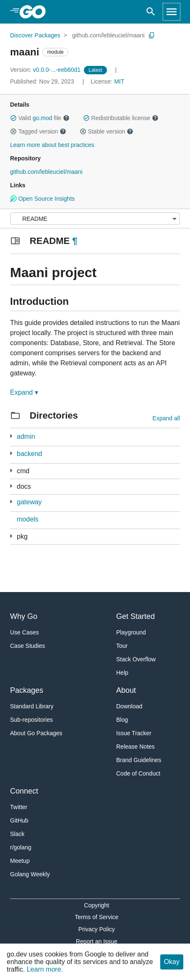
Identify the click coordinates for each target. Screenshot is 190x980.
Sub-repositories (31, 720)
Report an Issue (97, 941)
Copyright (96, 905)
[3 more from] (11, 436)
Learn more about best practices (52, 145)
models (28, 519)
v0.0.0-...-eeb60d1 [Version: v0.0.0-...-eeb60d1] (46, 70)
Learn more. (45, 969)
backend (30, 454)
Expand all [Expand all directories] (166, 418)
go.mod (43, 118)
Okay (172, 962)
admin (26, 436)
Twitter (19, 807)
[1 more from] (11, 486)
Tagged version (38, 131)
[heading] (35, 12)
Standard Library (32, 706)
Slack (17, 834)
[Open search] (151, 12)
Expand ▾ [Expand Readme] (24, 392)
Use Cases (24, 632)
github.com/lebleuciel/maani (108, 35)
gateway (29, 502)
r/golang (21, 847)
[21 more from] (11, 536)
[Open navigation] (172, 12)
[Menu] (95, 219)
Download (129, 706)
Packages (27, 690)
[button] (13, 118)
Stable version (107, 131)
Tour (122, 646)
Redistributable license (121, 118)
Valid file (40, 118)
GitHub (19, 820)
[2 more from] (11, 453)
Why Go (24, 616)
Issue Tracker (134, 733)
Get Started (135, 616)
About (126, 690)
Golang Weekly (30, 874)
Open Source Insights (42, 199)
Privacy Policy (97, 929)
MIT (119, 81)
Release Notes (135, 747)
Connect (24, 791)
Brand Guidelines (139, 760)
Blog (122, 720)
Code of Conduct (138, 773)
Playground (131, 632)
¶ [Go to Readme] (75, 241)
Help (122, 673)
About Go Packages (36, 733)
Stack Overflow (136, 659)
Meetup (20, 861)
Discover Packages (35, 35)
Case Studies (27, 646)
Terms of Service (96, 917)
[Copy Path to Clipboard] (152, 35)
